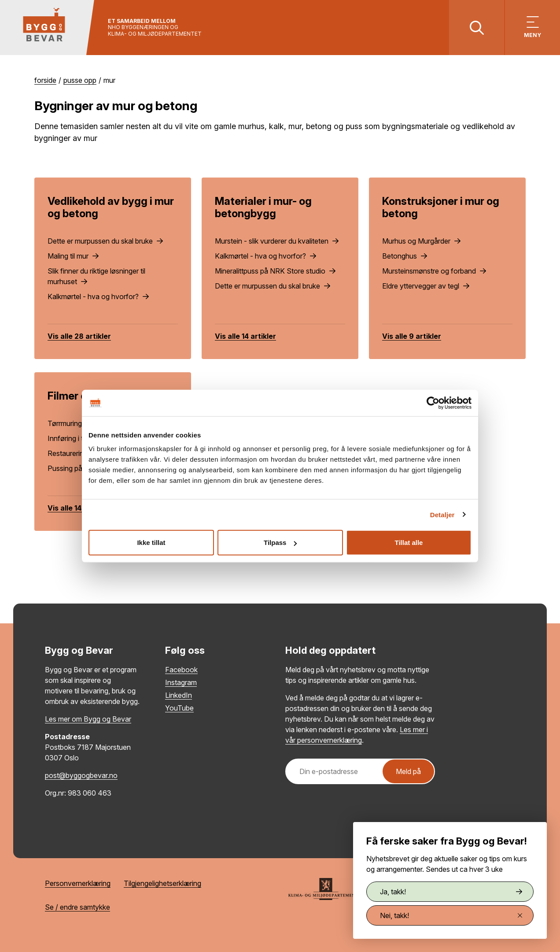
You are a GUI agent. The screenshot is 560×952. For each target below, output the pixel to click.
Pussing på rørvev (81, 468)
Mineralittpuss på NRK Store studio (275, 271)
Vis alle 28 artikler (79, 336)
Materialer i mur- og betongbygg (263, 207)
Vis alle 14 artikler (245, 336)
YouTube (179, 708)
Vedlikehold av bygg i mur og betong (111, 207)
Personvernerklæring (78, 883)
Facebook (181, 670)
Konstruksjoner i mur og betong (441, 207)
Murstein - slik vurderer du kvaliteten (277, 241)
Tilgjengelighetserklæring (162, 883)
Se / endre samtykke (77, 907)
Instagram (181, 682)
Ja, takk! (451, 892)
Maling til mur (73, 256)
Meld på (408, 771)
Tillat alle (409, 543)
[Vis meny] (532, 28)
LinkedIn (179, 695)
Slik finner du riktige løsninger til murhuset (96, 276)
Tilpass (280, 543)
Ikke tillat (151, 543)
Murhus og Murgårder (421, 241)
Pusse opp (80, 80)
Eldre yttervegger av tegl (426, 286)
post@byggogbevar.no (81, 775)
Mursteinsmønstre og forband (434, 271)
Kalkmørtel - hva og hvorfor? (98, 296)
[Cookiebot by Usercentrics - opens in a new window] (433, 403)
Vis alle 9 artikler (412, 336)
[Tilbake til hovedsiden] (47, 28)
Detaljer (442, 514)
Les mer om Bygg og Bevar (88, 719)
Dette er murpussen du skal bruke (105, 241)
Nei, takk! (451, 915)
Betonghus (405, 256)
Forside (45, 80)
